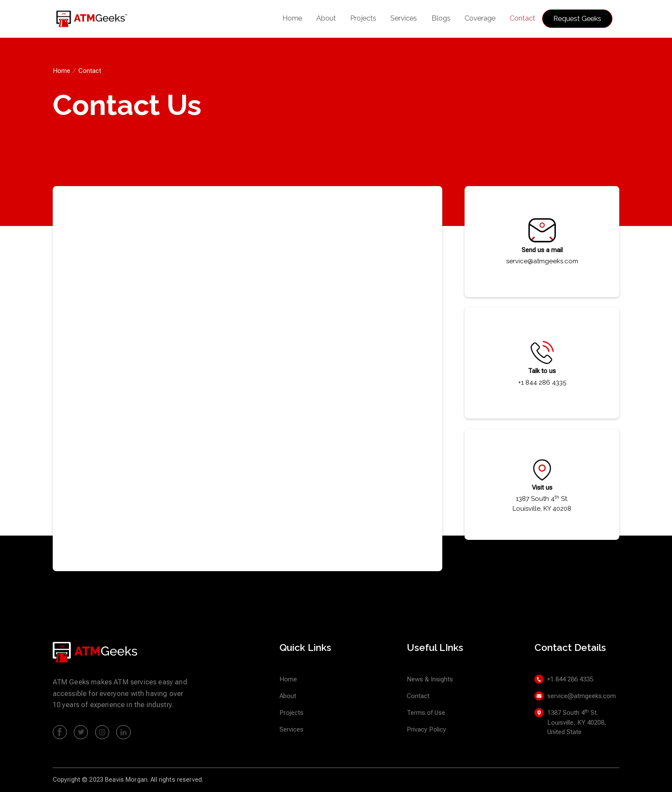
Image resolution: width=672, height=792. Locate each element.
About (326, 18)
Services (404, 18)
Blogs (441, 18)
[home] (97, 19)
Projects (363, 18)
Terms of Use (426, 713)
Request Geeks (577, 18)
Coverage (480, 18)
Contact (522, 18)
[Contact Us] (246, 377)
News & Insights (430, 679)
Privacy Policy (426, 729)
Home (292, 18)
